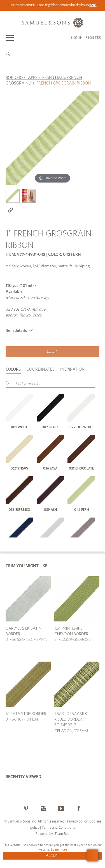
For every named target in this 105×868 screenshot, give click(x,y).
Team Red (62, 834)
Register (93, 38)
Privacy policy (77, 822)
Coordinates (40, 369)
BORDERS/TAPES (22, 78)
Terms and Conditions (58, 828)
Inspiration (73, 369)
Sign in (77, 38)
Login (53, 351)
